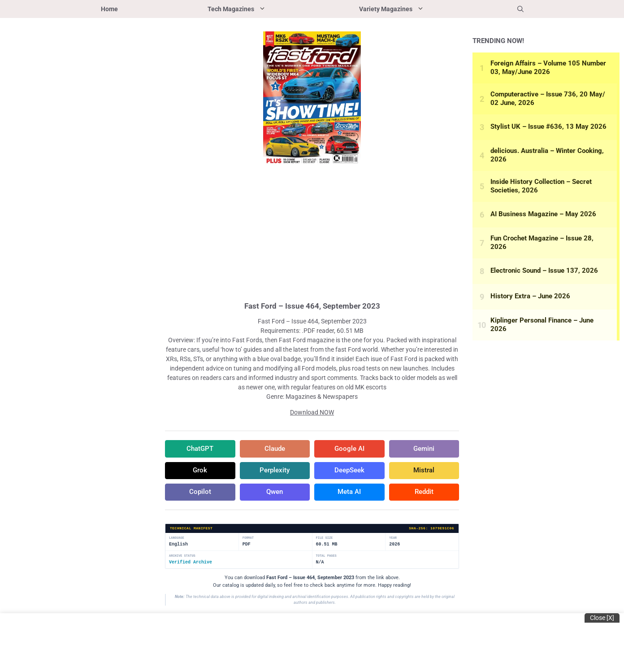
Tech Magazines (261, 9)
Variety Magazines (416, 9)
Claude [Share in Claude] (275, 449)
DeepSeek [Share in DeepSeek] (349, 471)
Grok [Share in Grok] (200, 471)
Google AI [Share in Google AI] (349, 449)
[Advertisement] (312, 232)
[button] (520, 9)
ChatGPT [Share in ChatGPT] (200, 449)
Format (248, 540)
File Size (325, 540)
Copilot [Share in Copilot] (200, 494)
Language (177, 540)
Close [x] (602, 618)
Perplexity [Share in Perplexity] (275, 471)
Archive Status (182, 558)
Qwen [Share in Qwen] (275, 494)
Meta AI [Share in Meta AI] (349, 494)
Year (393, 540)
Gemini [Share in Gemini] (424, 449)
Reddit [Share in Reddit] (424, 494)
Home (109, 9)
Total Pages (326, 558)
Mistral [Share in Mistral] (424, 471)
